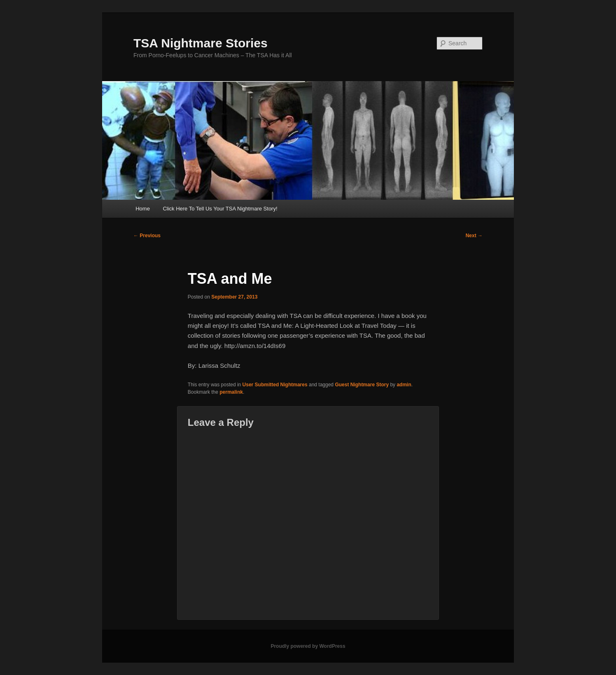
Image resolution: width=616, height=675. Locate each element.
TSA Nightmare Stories (201, 43)
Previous (147, 236)
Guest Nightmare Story (362, 385)
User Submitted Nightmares (275, 385)
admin (404, 385)
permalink (231, 392)
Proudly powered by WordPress (308, 646)
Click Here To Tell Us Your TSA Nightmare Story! (220, 209)
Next (474, 236)
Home (143, 209)
